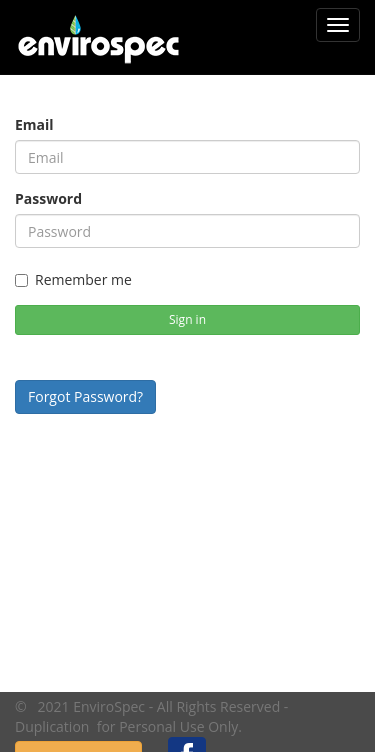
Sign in (187, 319)
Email (34, 124)
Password (48, 198)
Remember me (73, 279)
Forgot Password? (85, 396)
